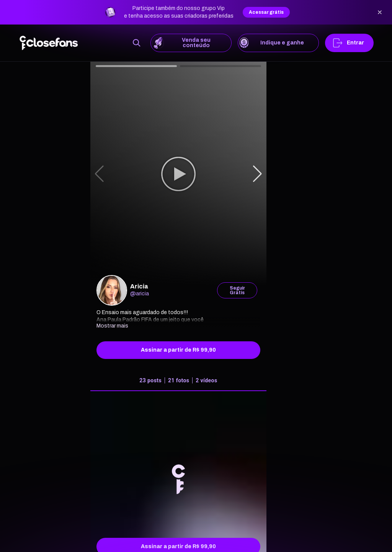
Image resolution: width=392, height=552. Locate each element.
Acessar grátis (266, 12)
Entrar (349, 43)
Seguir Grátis (237, 290)
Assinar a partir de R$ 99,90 (179, 350)
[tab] (179, 382)
